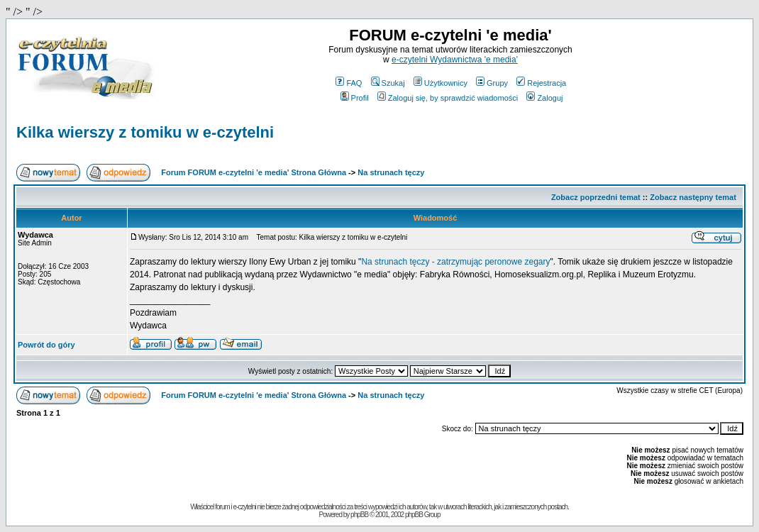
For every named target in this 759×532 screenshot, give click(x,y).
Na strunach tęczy (391, 172)
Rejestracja (541, 83)
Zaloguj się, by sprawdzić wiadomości (448, 98)
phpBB (359, 515)
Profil (355, 98)
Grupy (492, 83)
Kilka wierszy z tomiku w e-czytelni (145, 132)
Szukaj (388, 83)
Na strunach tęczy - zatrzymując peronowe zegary (455, 262)
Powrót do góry (46, 345)
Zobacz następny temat (693, 197)
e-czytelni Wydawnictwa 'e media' (455, 60)
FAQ (349, 83)
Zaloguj (544, 98)
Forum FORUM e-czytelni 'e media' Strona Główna (254, 172)
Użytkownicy (441, 83)
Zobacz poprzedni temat (596, 197)
